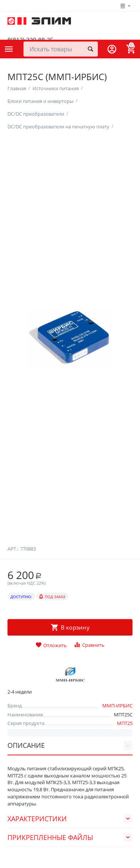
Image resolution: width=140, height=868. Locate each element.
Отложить (51, 678)
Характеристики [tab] (70, 851)
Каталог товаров (9, 49)
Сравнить (89, 677)
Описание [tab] (70, 778)
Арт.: (13, 581)
